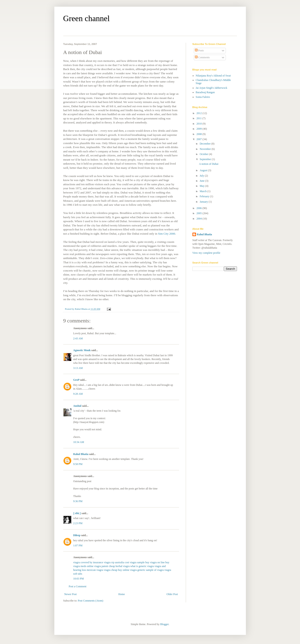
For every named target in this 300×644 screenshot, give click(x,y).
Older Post (172, 594)
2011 (199, 118)
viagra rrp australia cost (116, 562)
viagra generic (138, 570)
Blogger (164, 624)
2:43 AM (78, 338)
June (202, 181)
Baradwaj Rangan (205, 92)
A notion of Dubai (209, 164)
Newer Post (71, 594)
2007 (199, 139)
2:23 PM (78, 523)
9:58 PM (78, 464)
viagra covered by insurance (88, 562)
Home (121, 594)
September (206, 159)
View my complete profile (206, 253)
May (202, 186)
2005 (199, 213)
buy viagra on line (155, 562)
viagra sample (137, 562)
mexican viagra (95, 570)
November (206, 149)
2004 (199, 219)
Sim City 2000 (166, 234)
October (204, 154)
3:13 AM (78, 368)
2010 (199, 124)
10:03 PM (79, 579)
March (203, 191)
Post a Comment (78, 586)
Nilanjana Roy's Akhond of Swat (213, 76)
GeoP (76, 380)
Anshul (77, 406)
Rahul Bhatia (81, 454)
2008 (199, 134)
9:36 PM (78, 501)
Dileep (77, 535)
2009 (199, 129)
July (202, 176)
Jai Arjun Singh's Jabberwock (212, 88)
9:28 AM (78, 394)
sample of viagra (155, 570)
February (205, 196)
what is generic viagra (142, 566)
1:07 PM (78, 545)
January (204, 202)
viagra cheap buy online (117, 570)
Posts (199, 50)
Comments (202, 57)
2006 (199, 208)
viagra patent (101, 566)
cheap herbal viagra (119, 566)
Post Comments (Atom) (91, 601)
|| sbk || (77, 513)
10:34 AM (79, 442)
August (204, 170)
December (205, 144)
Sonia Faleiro (203, 97)
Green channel (87, 18)
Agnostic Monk (82, 350)
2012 (199, 113)
